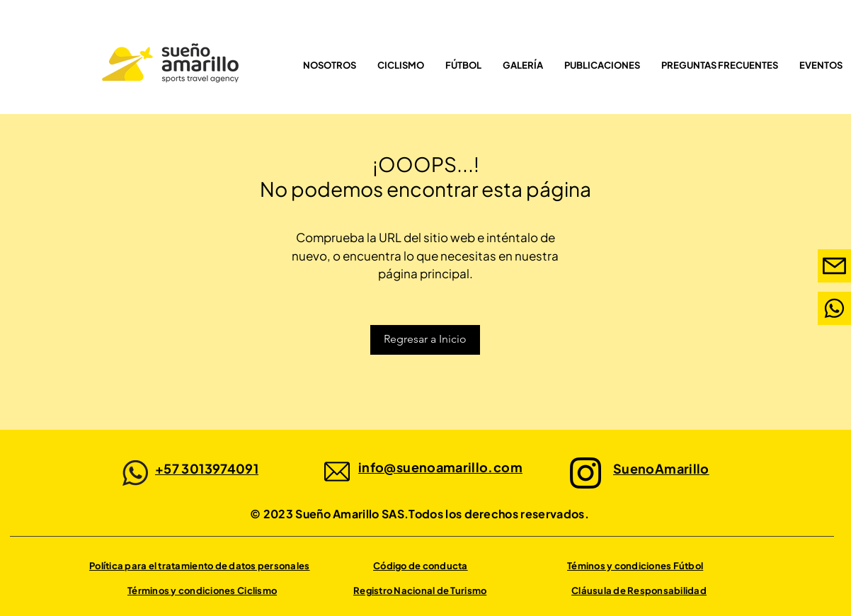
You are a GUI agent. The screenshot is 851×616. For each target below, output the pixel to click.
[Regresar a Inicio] (425, 340)
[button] (463, 65)
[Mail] (834, 308)
